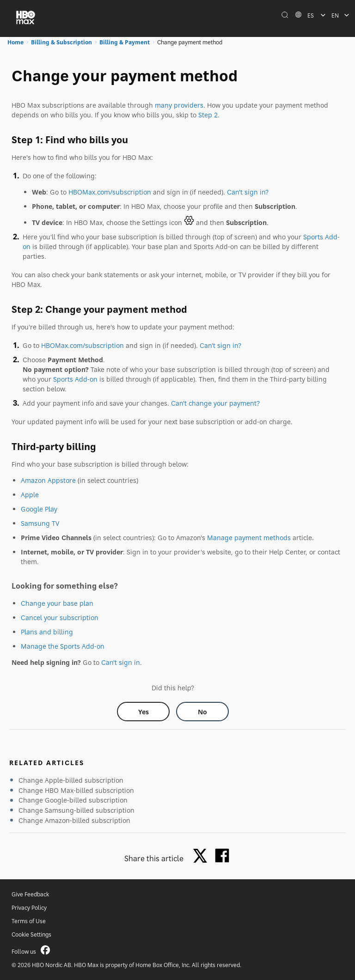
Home (15, 42)
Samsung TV (40, 523)
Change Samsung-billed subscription (77, 810)
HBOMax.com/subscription (110, 192)
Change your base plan (57, 603)
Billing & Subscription (61, 42)
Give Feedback (30, 894)
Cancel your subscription (60, 618)
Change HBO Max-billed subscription (76, 790)
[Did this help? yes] (143, 712)
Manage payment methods (249, 538)
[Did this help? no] (202, 712)
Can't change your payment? (215, 403)
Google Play (39, 509)
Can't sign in (121, 662)
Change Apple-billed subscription (71, 780)
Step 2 (208, 115)
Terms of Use (29, 921)
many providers (179, 105)
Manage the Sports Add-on (63, 646)
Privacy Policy (29, 908)
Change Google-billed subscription (73, 800)
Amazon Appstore (48, 480)
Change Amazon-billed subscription (74, 820)
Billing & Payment (125, 42)
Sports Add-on (75, 379)
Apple (30, 495)
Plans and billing (47, 632)
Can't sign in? (248, 192)
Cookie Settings (31, 934)
